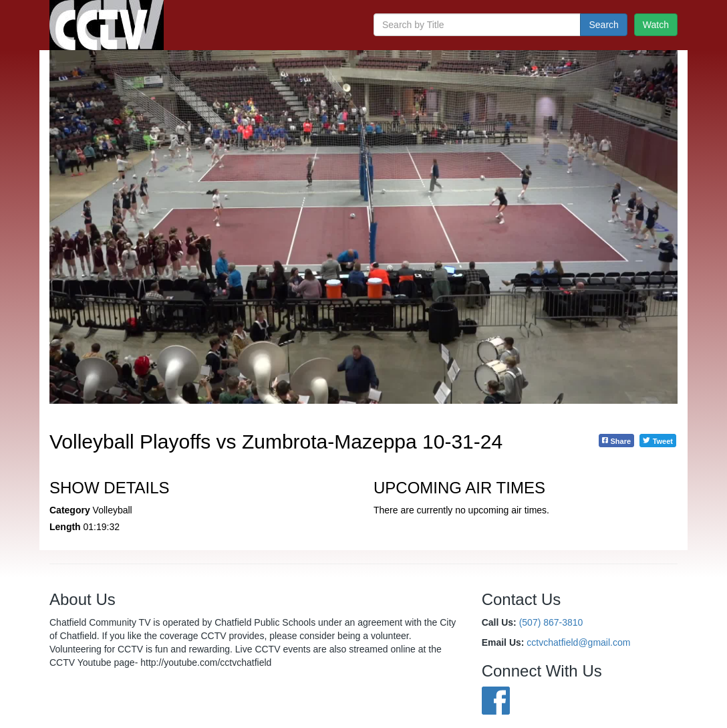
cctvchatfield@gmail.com (578, 642)
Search (603, 25)
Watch (656, 25)
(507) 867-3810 (551, 622)
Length (65, 527)
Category (70, 510)
